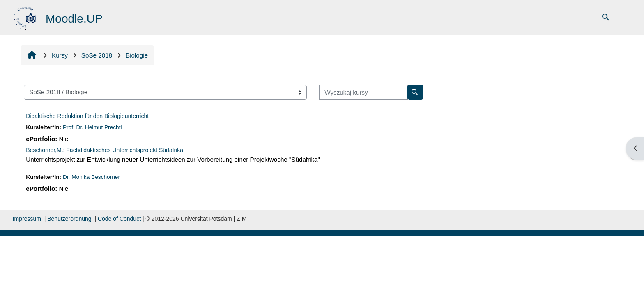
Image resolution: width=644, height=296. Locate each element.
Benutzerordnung (69, 219)
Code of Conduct (119, 219)
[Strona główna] (26, 17)
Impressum (27, 219)
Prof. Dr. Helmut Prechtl (92, 127)
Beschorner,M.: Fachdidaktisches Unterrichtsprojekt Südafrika (105, 150)
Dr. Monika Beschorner (91, 177)
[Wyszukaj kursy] (363, 92)
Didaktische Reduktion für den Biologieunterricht (87, 116)
